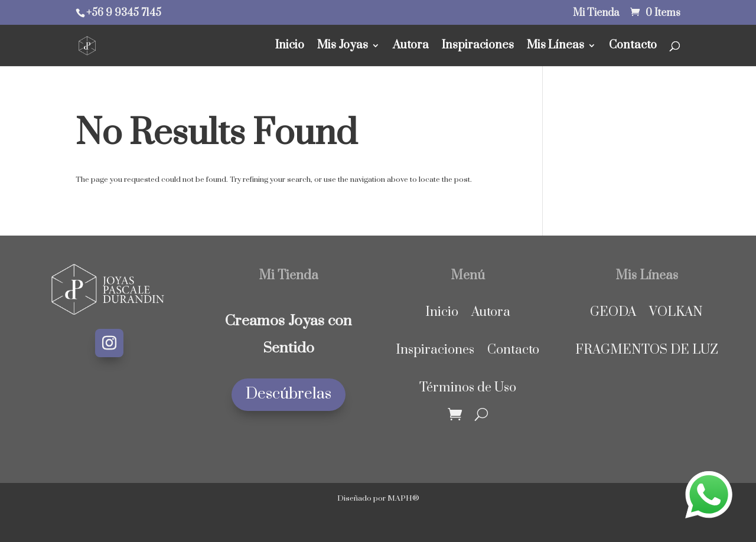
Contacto (633, 47)
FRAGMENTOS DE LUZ (647, 350)
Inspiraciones (478, 47)
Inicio (290, 47)
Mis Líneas (555, 47)
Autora (411, 47)
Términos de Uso (468, 388)
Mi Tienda (596, 14)
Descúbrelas (289, 394)
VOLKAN (676, 312)
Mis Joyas (343, 47)
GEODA (613, 312)
